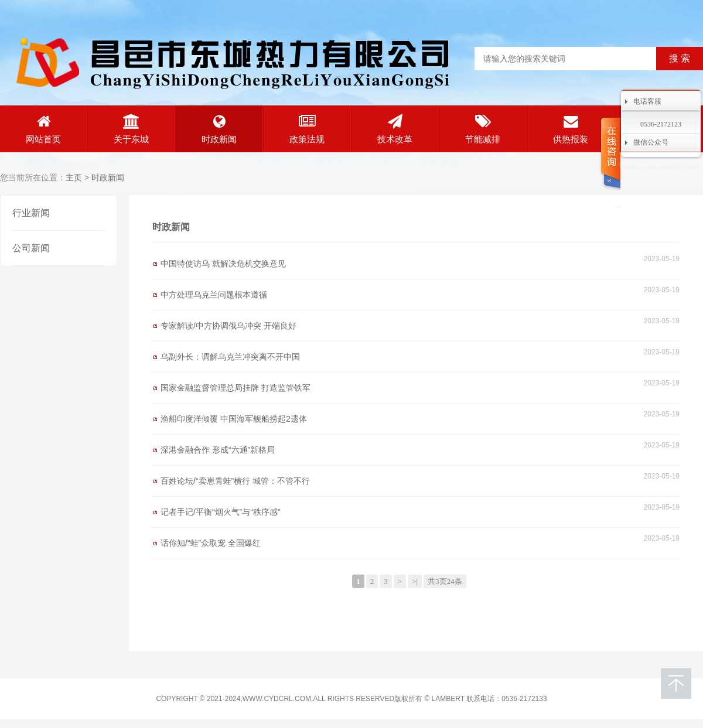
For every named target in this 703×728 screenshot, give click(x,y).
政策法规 (307, 129)
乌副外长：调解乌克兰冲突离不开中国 (230, 357)
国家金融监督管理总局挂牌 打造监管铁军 (236, 388)
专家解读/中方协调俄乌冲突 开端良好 (228, 326)
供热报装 (571, 129)
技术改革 (395, 129)
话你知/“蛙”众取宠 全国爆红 (211, 543)
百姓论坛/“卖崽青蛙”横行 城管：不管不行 (235, 481)
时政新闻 (219, 129)
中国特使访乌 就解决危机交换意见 (223, 264)
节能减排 (483, 129)
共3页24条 (445, 581)
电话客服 (647, 101)
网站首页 (43, 129)
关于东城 (131, 129)
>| (415, 581)
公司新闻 (31, 248)
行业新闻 (31, 213)
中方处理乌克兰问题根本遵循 (214, 295)
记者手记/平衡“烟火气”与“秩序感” (221, 512)
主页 (74, 177)
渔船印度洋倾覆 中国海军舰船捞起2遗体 (234, 419)
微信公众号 (651, 142)
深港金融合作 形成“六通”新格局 (218, 450)
